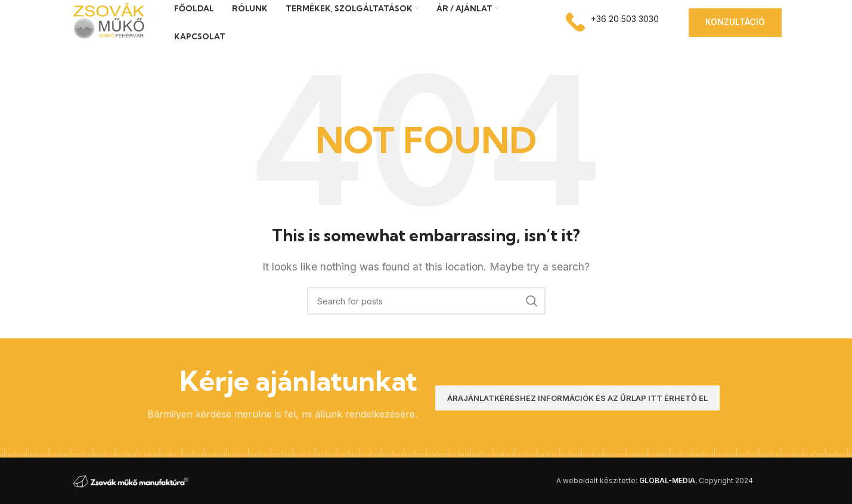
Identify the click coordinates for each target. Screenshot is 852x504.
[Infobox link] (612, 22)
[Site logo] (108, 21)
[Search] (426, 301)
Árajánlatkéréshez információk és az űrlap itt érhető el (577, 398)
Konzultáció (735, 22)
